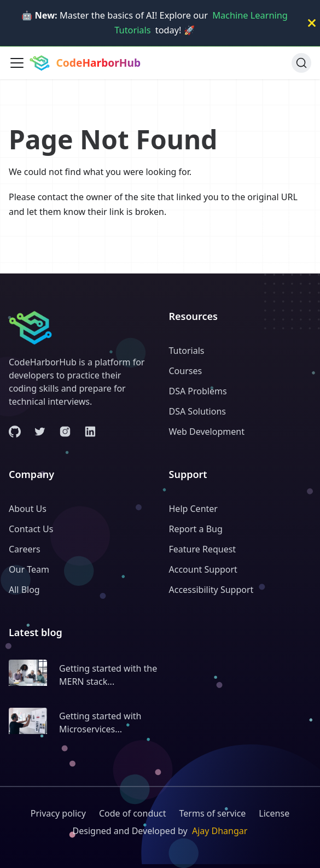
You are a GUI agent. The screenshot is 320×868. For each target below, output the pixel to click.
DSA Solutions (197, 411)
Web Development (207, 432)
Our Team (29, 569)
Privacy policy (58, 813)
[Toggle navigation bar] (17, 63)
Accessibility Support (211, 590)
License (274, 813)
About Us (28, 509)
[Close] (312, 23)
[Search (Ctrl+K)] (301, 63)
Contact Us (31, 529)
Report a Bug (196, 529)
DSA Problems (198, 391)
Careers (25, 549)
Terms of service (213, 813)
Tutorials (187, 351)
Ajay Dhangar (220, 831)
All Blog (24, 590)
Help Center (193, 509)
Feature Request (203, 549)
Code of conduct (133, 813)
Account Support (203, 569)
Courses (186, 371)
